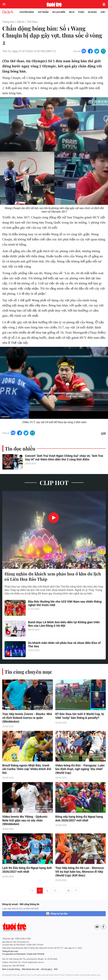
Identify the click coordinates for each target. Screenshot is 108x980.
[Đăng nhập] (104, 4)
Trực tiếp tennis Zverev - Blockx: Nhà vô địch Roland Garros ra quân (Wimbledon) (27, 718)
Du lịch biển (59, 12)
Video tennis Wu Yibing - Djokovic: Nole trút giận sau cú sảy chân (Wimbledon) (25, 821)
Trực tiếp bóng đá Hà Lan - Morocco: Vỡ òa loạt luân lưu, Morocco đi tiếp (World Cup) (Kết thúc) (80, 872)
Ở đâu (81, 12)
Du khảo (92, 12)
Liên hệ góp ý (46, 970)
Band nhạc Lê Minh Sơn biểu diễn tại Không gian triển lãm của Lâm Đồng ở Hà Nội (64, 624)
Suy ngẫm (43, 12)
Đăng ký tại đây (59, 914)
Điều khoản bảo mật (30, 970)
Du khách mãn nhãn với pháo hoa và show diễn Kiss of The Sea (64, 645)
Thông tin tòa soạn (10, 952)
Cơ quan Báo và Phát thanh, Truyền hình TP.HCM (23, 955)
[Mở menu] (4, 4)
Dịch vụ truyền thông (11, 970)
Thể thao (32, 22)
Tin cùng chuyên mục (28, 672)
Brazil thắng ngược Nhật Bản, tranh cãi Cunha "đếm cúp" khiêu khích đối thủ (27, 769)
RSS (56, 970)
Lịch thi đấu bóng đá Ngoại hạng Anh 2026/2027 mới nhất (27, 870)
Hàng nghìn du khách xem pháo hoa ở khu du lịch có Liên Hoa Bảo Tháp (53, 577)
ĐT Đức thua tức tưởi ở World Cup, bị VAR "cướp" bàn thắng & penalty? (80, 716)
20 (68, 891)
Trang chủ (8, 22)
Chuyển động (27, 12)
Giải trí (20, 22)
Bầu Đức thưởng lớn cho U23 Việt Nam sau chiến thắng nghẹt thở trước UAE (65, 604)
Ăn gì (72, 12)
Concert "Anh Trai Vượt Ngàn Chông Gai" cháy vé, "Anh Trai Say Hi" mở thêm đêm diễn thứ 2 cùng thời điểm (64, 458)
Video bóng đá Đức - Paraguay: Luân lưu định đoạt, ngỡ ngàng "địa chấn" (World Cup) (80, 769)
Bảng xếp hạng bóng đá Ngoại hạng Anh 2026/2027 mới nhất (79, 819)
